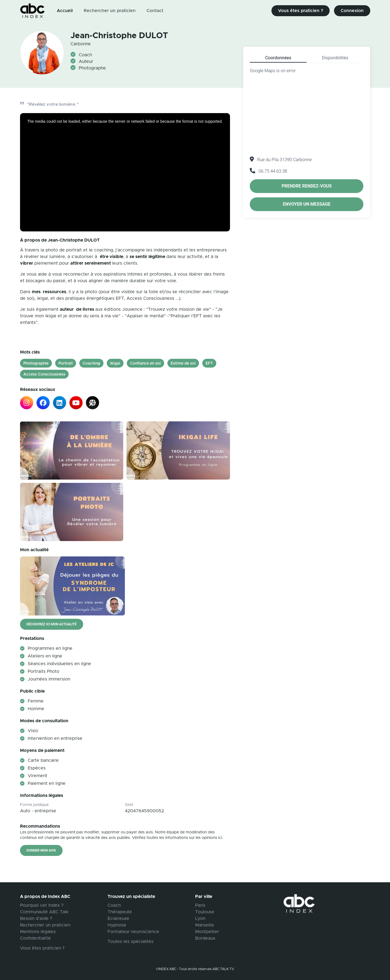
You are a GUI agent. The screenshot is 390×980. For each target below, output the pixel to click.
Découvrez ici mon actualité (52, 624)
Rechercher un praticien (110, 11)
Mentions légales (38, 932)
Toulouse (205, 912)
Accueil (65, 11)
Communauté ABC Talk (44, 912)
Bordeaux (205, 938)
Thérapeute (120, 912)
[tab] (278, 58)
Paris (200, 905)
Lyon (200, 919)
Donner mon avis (41, 850)
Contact (155, 11)
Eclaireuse (118, 919)
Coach (114, 905)
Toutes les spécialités (131, 942)
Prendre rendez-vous (307, 186)
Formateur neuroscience (133, 932)
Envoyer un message (307, 204)
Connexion (352, 11)
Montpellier (207, 932)
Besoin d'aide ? (36, 919)
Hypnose (117, 925)
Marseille (205, 925)
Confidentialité (35, 938)
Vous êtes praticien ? (301, 11)
